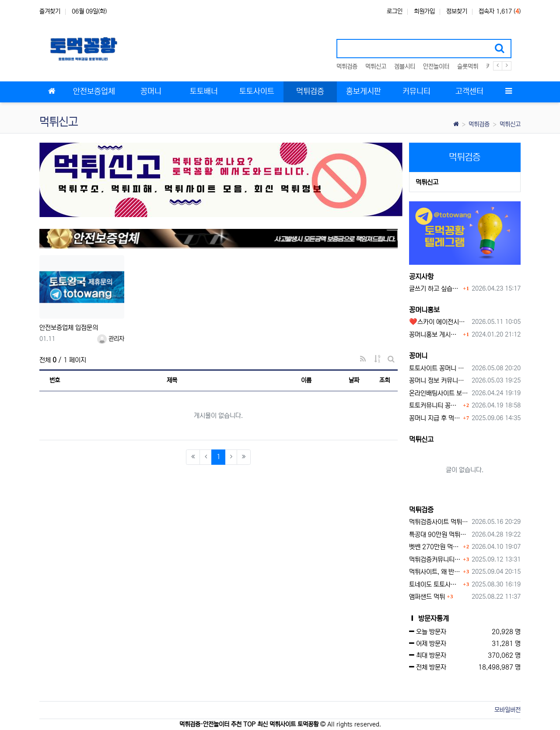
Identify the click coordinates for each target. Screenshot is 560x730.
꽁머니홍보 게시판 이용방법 (435, 335)
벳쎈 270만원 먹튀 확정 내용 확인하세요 (435, 547)
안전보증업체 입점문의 (69, 328)
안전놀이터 (436, 67)
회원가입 (424, 11)
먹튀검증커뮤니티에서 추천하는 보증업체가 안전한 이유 (435, 560)
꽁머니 (418, 356)
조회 (385, 380)
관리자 (111, 339)
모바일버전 (507, 710)
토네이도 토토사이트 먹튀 (435, 584)
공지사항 (421, 277)
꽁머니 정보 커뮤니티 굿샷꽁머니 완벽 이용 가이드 (439, 381)
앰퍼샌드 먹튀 (427, 597)
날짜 (354, 380)
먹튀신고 (376, 67)
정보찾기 (457, 11)
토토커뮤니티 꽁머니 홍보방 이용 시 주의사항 (435, 405)
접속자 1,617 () (500, 11)
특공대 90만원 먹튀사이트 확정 (439, 535)
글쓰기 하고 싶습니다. (435, 289)
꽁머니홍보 (424, 310)
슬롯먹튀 (468, 67)
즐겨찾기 (50, 11)
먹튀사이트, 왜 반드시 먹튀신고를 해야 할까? (435, 572)
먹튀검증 (347, 67)
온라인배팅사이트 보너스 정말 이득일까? (439, 393)
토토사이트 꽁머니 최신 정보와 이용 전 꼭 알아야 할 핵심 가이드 (439, 368)
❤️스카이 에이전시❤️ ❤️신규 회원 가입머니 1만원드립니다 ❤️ (439, 322)
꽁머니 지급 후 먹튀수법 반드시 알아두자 (435, 418)
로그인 (395, 11)
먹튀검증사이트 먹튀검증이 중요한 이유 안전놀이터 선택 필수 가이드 (439, 522)
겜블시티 (405, 67)
